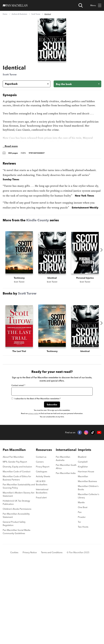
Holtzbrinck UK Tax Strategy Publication (16, 582)
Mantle (81, 582)
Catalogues (42, 551)
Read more (11, 146)
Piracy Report (43, 546)
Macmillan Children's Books (88, 567)
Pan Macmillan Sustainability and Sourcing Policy (19, 566)
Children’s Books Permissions (17, 589)
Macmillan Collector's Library (88, 576)
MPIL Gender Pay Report (15, 541)
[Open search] (81, 5)
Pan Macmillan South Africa (66, 546)
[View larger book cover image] (52, 40)
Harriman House (86, 551)
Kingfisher (83, 546)
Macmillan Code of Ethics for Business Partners (17, 558)
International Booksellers (42, 571)
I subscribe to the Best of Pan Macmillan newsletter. (36, 478)
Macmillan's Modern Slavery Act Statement (18, 574)
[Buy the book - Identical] (77, 84)
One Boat (83, 587)
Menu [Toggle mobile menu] (96, 5)
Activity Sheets (43, 556)
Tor (79, 602)
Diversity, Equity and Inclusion (17, 546)
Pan (80, 592)
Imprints (84, 529)
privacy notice (33, 493)
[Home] (15, 5)
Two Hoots (83, 606)
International (66, 529)
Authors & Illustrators (19, 14)
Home (5, 14)
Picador (82, 597)
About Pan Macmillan (13, 537)
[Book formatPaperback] (24, 84)
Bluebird (82, 537)
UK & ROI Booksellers (42, 563)
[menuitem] (19, 537)
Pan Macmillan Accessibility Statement (16, 595)
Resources (44, 529)
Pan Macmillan (14, 529)
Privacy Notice (30, 632)
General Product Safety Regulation (14, 603)
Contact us (41, 537)
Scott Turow (36, 14)
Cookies (14, 632)
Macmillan (83, 556)
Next (102, 250)
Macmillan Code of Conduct (17, 551)
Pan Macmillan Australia (63, 538)
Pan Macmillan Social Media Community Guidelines (17, 611)
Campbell (83, 541)
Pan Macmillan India (66, 553)
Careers (40, 541)
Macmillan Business (87, 561)
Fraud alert (41, 577)
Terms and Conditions (52, 632)
